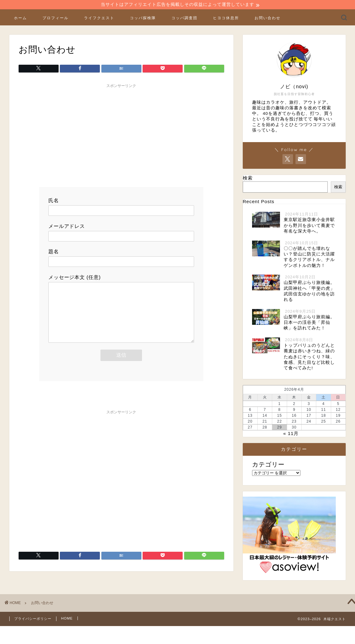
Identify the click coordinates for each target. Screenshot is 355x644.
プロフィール (55, 19)
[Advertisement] (121, 135)
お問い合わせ (268, 19)
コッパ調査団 (184, 19)
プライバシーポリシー (33, 619)
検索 (248, 179)
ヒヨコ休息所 (226, 19)
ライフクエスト (99, 19)
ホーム (20, 19)
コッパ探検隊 (143, 19)
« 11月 (291, 434)
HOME (67, 619)
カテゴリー (268, 465)
